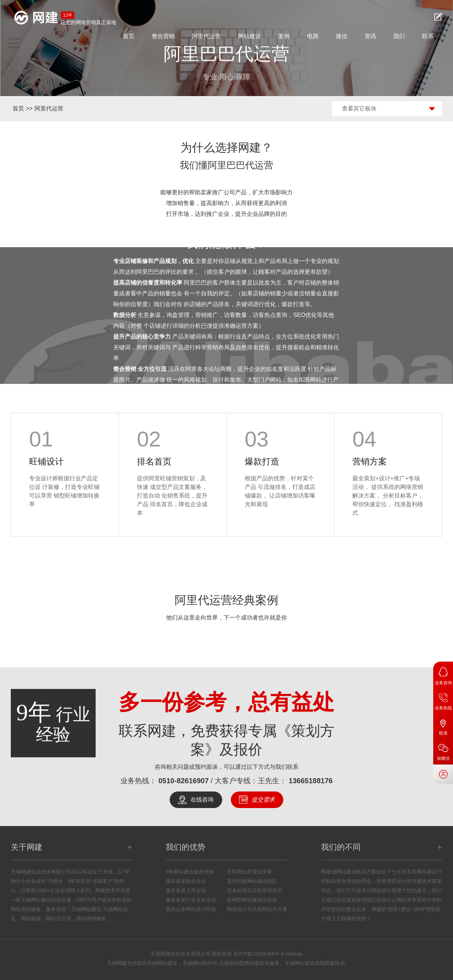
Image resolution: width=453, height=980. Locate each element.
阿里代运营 (206, 36)
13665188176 (311, 781)
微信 (342, 36)
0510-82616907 (183, 781)
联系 (428, 36)
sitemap (294, 954)
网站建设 (250, 36)
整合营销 (163, 36)
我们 (399, 36)
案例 (284, 36)
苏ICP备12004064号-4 (258, 954)
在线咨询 (202, 800)
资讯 (370, 36)
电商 (313, 36)
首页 (129, 36)
